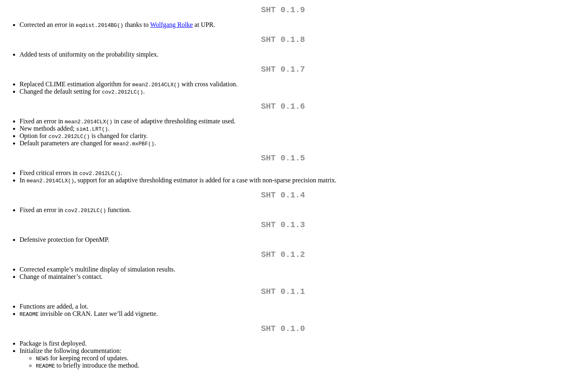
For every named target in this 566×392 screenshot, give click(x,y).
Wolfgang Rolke (172, 26)
